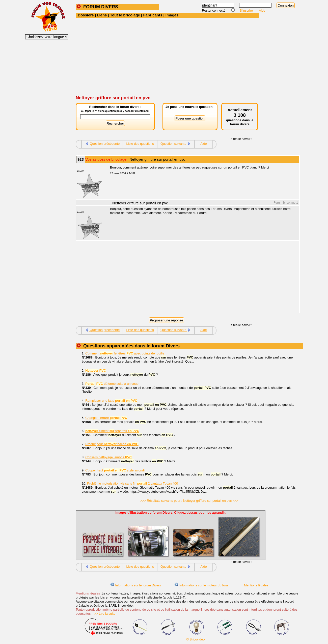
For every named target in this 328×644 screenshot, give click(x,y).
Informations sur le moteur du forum (202, 585)
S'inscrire (247, 10)
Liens (102, 15)
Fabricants (153, 15)
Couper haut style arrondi (115, 470)
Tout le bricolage (125, 15)
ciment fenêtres (112, 431)
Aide (262, 10)
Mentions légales (256, 585)
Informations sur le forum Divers (136, 585)
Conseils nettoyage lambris (108, 457)
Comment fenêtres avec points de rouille (125, 353)
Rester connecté (214, 10)
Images (172, 15)
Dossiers (86, 15)
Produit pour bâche (112, 444)
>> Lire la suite (104, 614)
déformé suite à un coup (112, 384)
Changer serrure (106, 418)
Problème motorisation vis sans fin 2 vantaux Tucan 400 (132, 483)
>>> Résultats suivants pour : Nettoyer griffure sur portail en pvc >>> (189, 501)
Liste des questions (140, 144)
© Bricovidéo (196, 639)
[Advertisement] (189, 56)
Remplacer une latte (111, 401)
